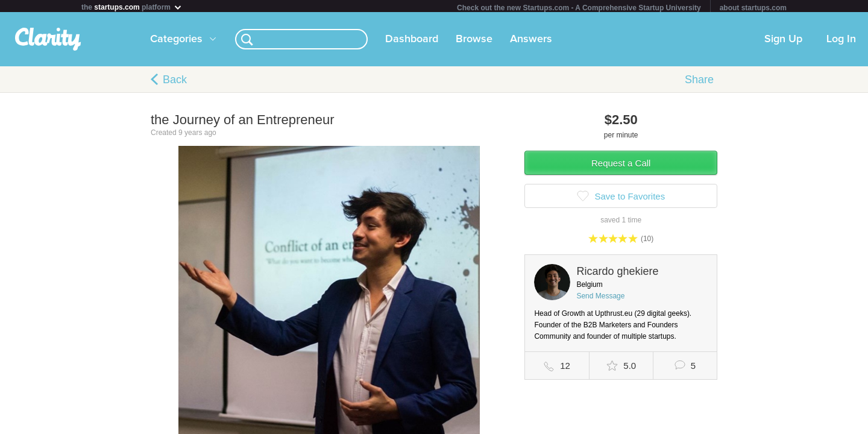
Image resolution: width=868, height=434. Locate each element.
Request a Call (621, 165)
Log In (841, 42)
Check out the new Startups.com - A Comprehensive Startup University (579, 8)
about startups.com (753, 8)
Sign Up (783, 42)
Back (175, 82)
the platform (132, 7)
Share (699, 82)
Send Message (600, 298)
